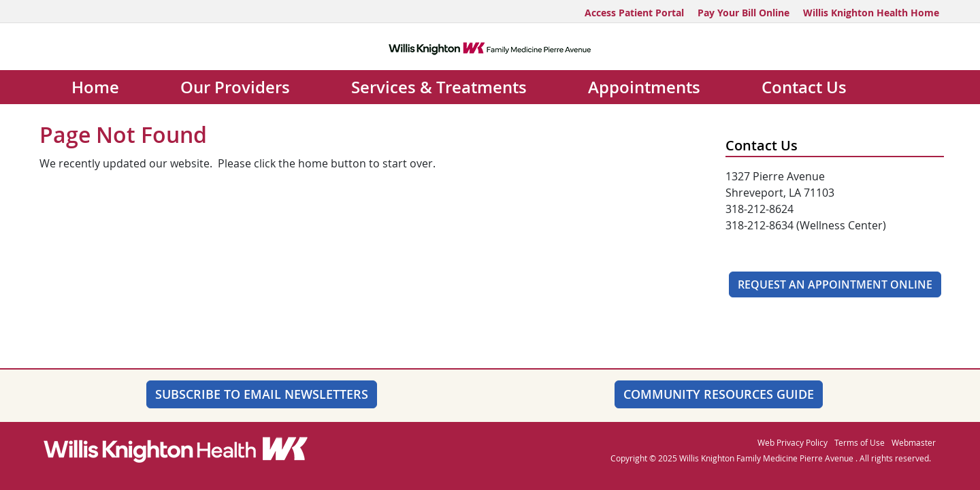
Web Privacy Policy (793, 442)
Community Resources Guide (719, 394)
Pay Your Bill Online (744, 13)
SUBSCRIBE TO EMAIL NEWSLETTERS (262, 394)
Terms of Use (860, 442)
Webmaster (914, 442)
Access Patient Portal (634, 13)
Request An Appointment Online (835, 284)
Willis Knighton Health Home (871, 13)
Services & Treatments (439, 87)
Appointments (644, 87)
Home (95, 87)
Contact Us (804, 87)
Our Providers (235, 87)
